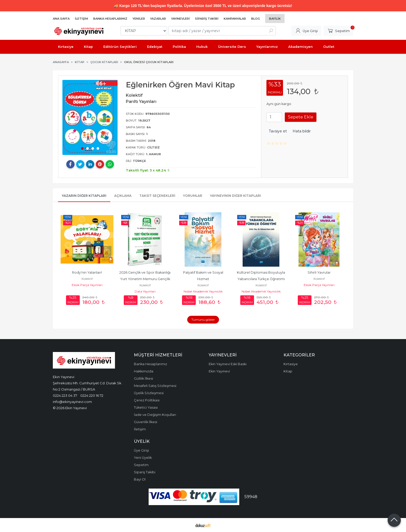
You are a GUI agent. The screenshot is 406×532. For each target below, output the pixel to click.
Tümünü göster (203, 320)
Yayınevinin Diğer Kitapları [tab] (235, 196)
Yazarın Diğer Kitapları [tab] (84, 196)
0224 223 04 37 (65, 395)
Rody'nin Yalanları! (87, 272)
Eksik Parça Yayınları (87, 285)
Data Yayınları (145, 291)
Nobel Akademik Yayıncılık (203, 291)
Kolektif (87, 279)
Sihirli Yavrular (319, 272)
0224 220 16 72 (92, 395)
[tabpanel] (90, 117)
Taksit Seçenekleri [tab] (157, 196)
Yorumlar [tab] (193, 196)
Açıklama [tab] (123, 196)
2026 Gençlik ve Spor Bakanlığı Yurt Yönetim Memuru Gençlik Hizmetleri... (145, 279)
